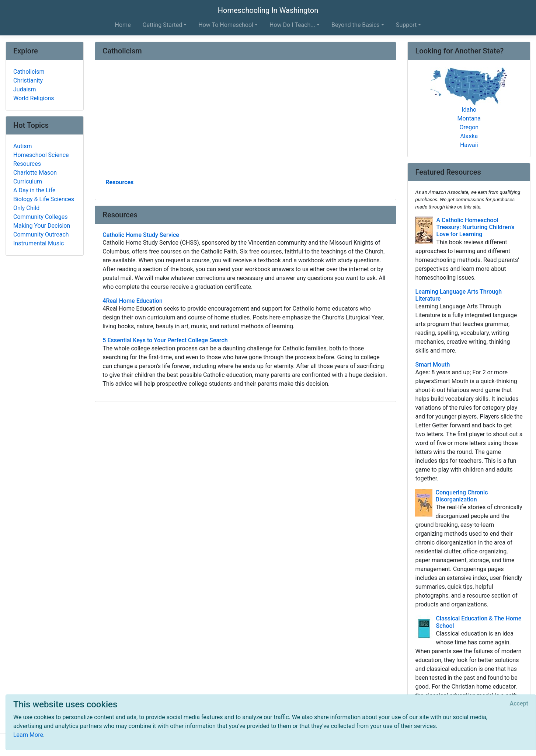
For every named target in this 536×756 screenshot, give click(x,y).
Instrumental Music (39, 243)
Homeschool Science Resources (41, 159)
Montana (469, 118)
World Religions (34, 98)
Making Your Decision (42, 226)
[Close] (519, 704)
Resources (119, 182)
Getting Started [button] (163, 25)
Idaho (469, 110)
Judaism (25, 89)
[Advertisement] (246, 122)
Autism (23, 146)
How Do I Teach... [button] (292, 25)
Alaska (469, 136)
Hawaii (469, 145)
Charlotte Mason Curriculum (35, 177)
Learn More (28, 735)
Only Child (26, 208)
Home (123, 25)
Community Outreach (41, 234)
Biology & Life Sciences (44, 199)
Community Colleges (40, 217)
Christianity (28, 80)
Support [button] (406, 25)
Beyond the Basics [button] (356, 25)
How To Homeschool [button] (226, 25)
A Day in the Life (34, 190)
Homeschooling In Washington (268, 10)
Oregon (469, 127)
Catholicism (29, 72)
